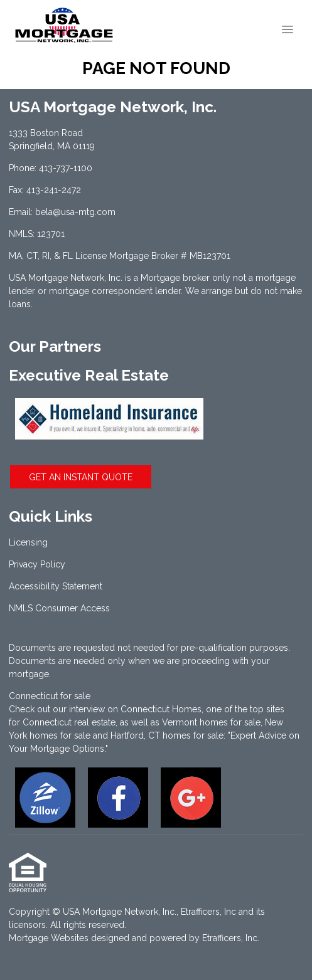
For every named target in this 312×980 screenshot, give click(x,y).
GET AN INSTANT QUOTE (81, 477)
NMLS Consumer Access (59, 608)
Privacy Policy (37, 564)
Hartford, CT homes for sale (167, 735)
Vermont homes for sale (211, 722)
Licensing (28, 542)
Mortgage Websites (49, 938)
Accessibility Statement (56, 586)
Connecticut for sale (50, 696)
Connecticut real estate (69, 722)
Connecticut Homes (161, 709)
